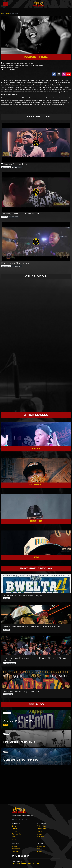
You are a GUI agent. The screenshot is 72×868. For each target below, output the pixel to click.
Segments (15, 851)
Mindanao (41, 837)
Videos (14, 837)
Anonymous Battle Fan (9, 663)
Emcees (7, 14)
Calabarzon (41, 831)
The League (41, 846)
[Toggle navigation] (6, 4)
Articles (14, 829)
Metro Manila (42, 826)
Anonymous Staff (8, 694)
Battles (14, 846)
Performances (16, 849)
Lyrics (14, 839)
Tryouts (40, 849)
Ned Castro (6, 598)
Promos (40, 851)
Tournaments (16, 834)
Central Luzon (42, 829)
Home (14, 826)
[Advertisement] (36, 393)
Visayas (40, 834)
